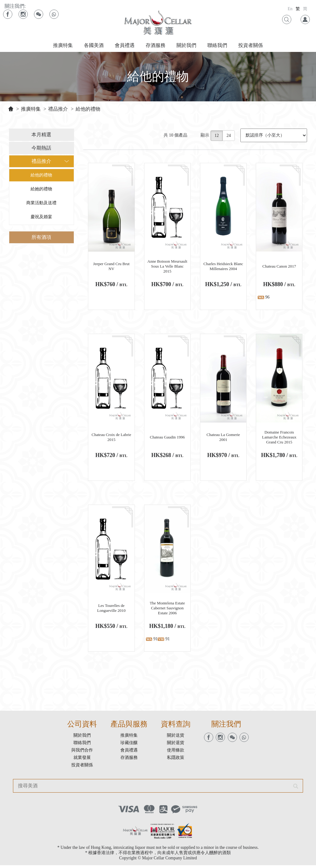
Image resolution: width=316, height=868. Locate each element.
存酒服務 (156, 45)
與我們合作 (82, 753)
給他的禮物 (88, 109)
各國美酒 (94, 45)
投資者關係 (251, 45)
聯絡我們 (217, 45)
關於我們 (186, 45)
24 (229, 136)
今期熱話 (41, 149)
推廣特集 (63, 45)
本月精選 (41, 135)
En (290, 9)
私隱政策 (176, 760)
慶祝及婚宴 (41, 218)
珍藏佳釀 (129, 745)
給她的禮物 (41, 190)
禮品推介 (58, 109)
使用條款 (176, 753)
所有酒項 (41, 238)
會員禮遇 (125, 45)
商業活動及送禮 (41, 204)
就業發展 (82, 760)
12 (217, 136)
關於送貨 (176, 738)
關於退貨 (176, 745)
